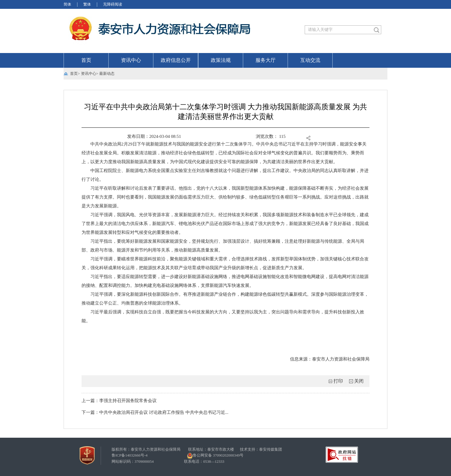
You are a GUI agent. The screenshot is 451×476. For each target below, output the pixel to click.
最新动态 (107, 73)
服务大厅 (266, 60)
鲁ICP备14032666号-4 (130, 455)
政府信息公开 (176, 60)
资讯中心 (131, 60)
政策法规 (221, 60)
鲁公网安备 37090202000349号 (215, 456)
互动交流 (310, 60)
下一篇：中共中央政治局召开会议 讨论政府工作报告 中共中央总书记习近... (155, 412)
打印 (338, 381)
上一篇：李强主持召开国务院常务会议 (119, 401)
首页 (86, 60)
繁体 (87, 4)
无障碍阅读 (113, 4)
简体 (67, 4)
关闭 (359, 381)
